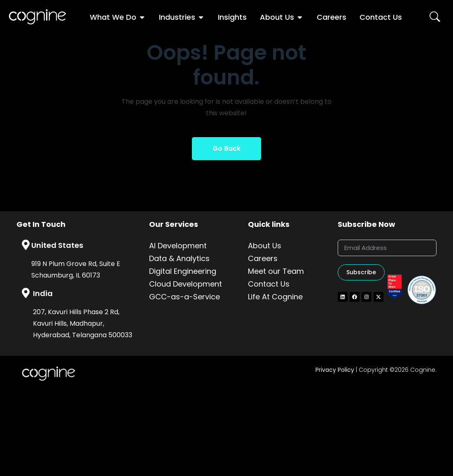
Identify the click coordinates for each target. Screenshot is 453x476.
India (43, 293)
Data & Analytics (179, 258)
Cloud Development (186, 284)
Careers (263, 258)
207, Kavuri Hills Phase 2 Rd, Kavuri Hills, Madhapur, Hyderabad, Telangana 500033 (83, 323)
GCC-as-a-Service (184, 297)
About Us (265, 246)
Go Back (226, 148)
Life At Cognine (275, 297)
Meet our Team (276, 271)
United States (57, 245)
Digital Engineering (183, 271)
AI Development (178, 246)
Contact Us (269, 284)
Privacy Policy (335, 370)
